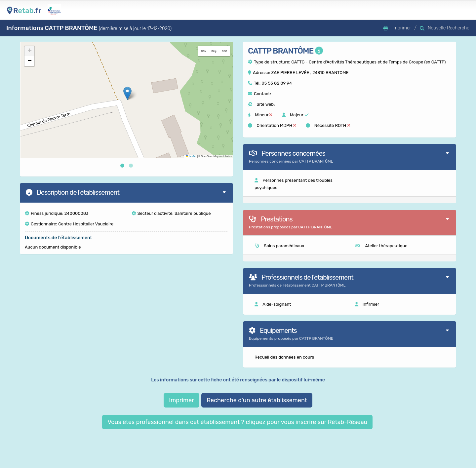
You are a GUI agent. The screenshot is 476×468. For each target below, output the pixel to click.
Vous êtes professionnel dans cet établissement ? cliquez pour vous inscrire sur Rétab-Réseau (237, 422)
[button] (127, 93)
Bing (214, 51)
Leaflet (191, 156)
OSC (224, 51)
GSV (204, 51)
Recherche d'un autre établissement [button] (257, 400)
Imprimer (181, 400)
